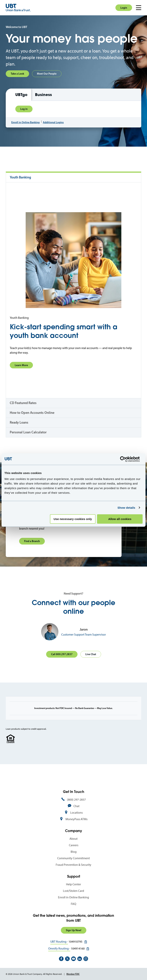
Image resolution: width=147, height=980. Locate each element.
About (73, 839)
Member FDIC (73, 974)
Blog (74, 852)
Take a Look (17, 74)
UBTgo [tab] (21, 95)
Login (124, 8)
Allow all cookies (120, 519)
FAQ (73, 904)
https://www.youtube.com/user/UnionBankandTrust (73, 959)
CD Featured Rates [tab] (23, 403)
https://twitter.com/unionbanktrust (67, 959)
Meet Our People (47, 74)
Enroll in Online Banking (25, 122)
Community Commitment (73, 858)
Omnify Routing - (59, 948)
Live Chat (91, 654)
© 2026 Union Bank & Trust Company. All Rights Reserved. (34, 974)
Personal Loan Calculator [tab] (28, 432)
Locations (76, 813)
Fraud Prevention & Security (73, 865)
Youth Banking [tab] (20, 177)
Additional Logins (53, 122)
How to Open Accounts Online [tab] (32, 413)
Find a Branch (32, 541)
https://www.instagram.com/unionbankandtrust (86, 959)
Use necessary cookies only (73, 519)
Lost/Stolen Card (73, 891)
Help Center (73, 884)
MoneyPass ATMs (76, 819)
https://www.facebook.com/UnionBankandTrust (61, 959)
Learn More (21, 365)
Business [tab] (43, 95)
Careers (74, 845)
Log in (24, 109)
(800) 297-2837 (76, 800)
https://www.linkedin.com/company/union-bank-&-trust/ (80, 959)
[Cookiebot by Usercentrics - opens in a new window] (126, 459)
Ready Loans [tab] (19, 422)
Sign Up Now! (74, 930)
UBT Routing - (59, 942)
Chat (76, 806)
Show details (126, 508)
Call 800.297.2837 (62, 654)
